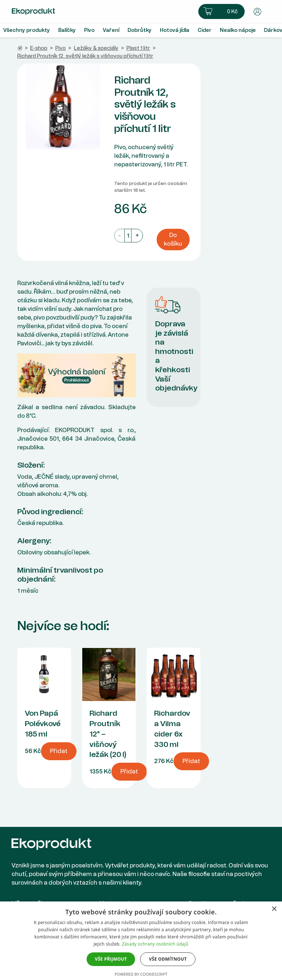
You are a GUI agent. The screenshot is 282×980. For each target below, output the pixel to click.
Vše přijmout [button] (111, 959)
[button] (221, 11)
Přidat (59, 751)
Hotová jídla (175, 30)
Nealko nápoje (238, 30)
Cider (205, 30)
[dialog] (141, 941)
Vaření (111, 30)
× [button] (274, 909)
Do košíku (173, 239)
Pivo (89, 30)
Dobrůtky (140, 30)
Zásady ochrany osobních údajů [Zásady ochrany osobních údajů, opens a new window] (155, 944)
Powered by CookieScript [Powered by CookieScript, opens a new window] (141, 974)
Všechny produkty (27, 30)
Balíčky (67, 30)
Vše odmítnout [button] (168, 959)
